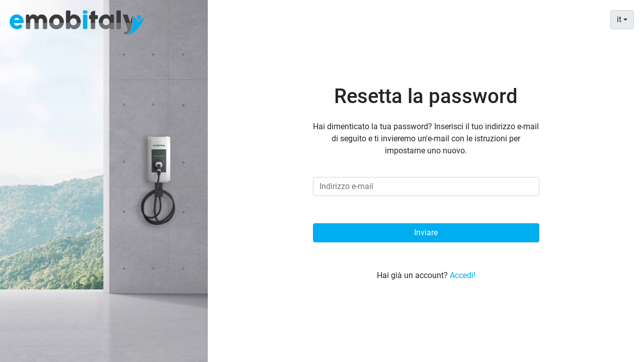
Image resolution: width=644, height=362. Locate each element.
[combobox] (622, 20)
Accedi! (463, 275)
